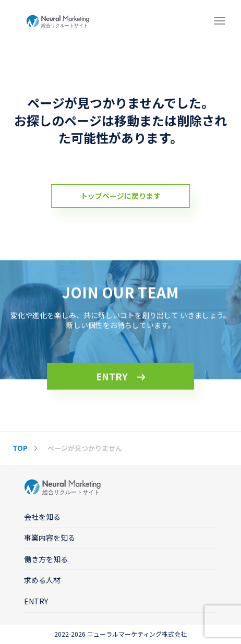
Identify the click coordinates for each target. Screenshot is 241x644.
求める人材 (42, 580)
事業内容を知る (50, 538)
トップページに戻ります (121, 196)
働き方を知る (46, 559)
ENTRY (112, 376)
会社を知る (42, 517)
